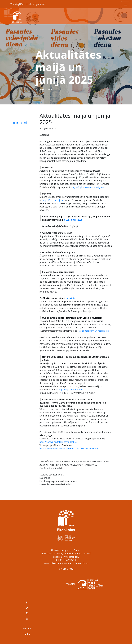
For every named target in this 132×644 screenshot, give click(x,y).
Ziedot (27, 634)
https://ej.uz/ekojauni (53, 200)
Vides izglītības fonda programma (28, 4)
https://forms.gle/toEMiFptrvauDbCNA (59, 442)
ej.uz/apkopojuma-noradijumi (89, 187)
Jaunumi (19, 123)
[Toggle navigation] (125, 4)
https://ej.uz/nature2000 (71, 390)
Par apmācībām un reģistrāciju (93, 331)
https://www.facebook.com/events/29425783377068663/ (69, 448)
